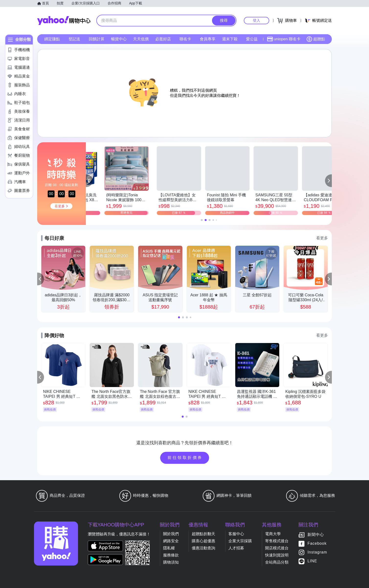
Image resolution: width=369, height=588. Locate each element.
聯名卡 (185, 39)
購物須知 (171, 562)
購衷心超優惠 (203, 541)
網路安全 (171, 541)
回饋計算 (97, 39)
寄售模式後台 (277, 541)
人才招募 (236, 548)
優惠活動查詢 (203, 548)
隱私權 (169, 548)
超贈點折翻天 (203, 534)
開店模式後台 (277, 548)
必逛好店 (163, 39)
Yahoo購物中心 (64, 21)
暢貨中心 (119, 39)
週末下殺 (230, 39)
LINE (312, 561)
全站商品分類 (277, 562)
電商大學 (273, 534)
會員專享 (208, 39)
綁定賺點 (52, 39)
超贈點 (316, 39)
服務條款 (171, 555)
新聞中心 (316, 535)
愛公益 (252, 39)
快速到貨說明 (277, 555)
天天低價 (141, 39)
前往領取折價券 (185, 458)
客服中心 (236, 534)
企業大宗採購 (240, 541)
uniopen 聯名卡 (284, 39)
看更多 (322, 238)
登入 (257, 20)
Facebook (317, 544)
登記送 (74, 39)
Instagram (317, 552)
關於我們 (171, 534)
